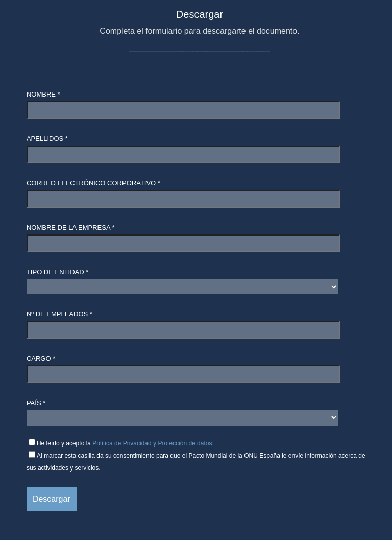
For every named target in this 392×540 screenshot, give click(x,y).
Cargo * (41, 358)
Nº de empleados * (59, 314)
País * (36, 403)
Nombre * (43, 94)
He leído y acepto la (125, 443)
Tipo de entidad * (57, 272)
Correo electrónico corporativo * (93, 183)
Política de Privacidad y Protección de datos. (153, 443)
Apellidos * (47, 139)
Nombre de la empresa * (71, 228)
